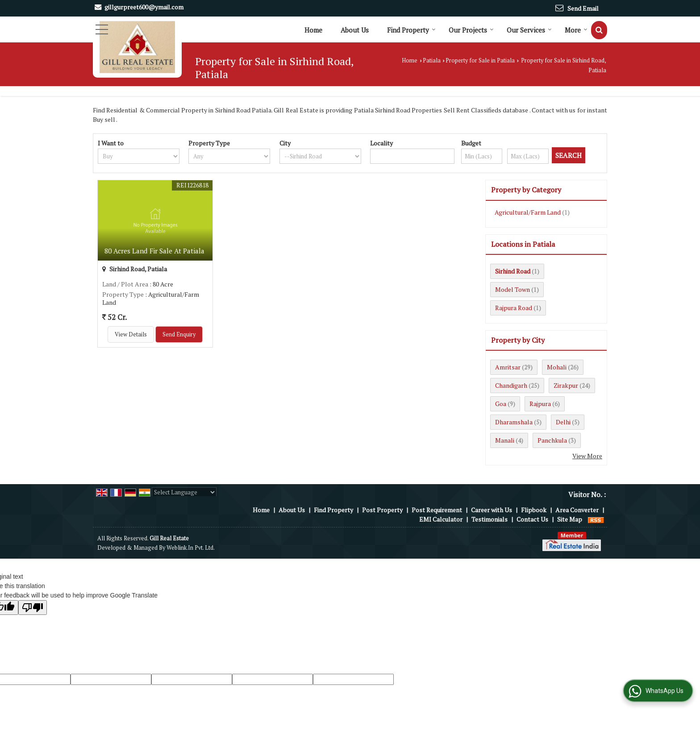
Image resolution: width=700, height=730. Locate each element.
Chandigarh (511, 385)
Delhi (563, 422)
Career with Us (492, 510)
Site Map (570, 519)
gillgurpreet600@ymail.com (144, 7)
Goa (501, 404)
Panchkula (552, 440)
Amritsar (508, 367)
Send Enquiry (179, 334)
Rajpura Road (514, 308)
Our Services (529, 30)
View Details (131, 334)
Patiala (432, 60)
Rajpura (540, 404)
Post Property (382, 510)
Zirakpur (566, 385)
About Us (355, 30)
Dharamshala (514, 422)
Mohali (557, 367)
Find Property (411, 30)
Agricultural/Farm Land (528, 212)
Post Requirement (437, 510)
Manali (505, 440)
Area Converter (577, 510)
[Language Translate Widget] (184, 492)
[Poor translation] (33, 608)
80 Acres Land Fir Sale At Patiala (154, 251)
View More (587, 456)
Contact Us (532, 519)
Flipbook (534, 510)
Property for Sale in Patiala (480, 60)
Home (313, 30)
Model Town (512, 289)
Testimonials (490, 519)
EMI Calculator (441, 519)
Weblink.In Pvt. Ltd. (191, 548)
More (576, 30)
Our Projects (471, 30)
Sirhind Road (513, 271)
